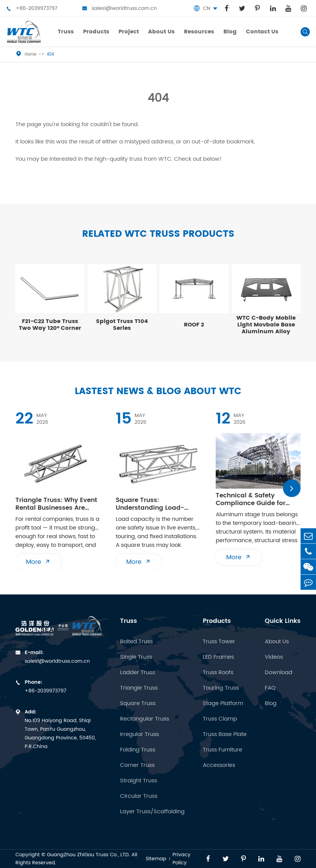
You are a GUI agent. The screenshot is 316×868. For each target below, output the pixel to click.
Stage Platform (223, 704)
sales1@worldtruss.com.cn (119, 8)
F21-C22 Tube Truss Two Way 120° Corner (50, 325)
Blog (271, 704)
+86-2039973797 (32, 8)
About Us (277, 642)
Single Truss (136, 657)
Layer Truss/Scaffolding (152, 812)
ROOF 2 (194, 325)
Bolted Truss (136, 642)
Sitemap (156, 859)
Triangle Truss (139, 688)
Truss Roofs (218, 673)
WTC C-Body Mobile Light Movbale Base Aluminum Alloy (266, 325)
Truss (129, 621)
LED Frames (218, 657)
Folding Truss (138, 750)
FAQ (270, 688)
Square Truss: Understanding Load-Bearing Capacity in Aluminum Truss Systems (156, 504)
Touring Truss (221, 688)
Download (279, 673)
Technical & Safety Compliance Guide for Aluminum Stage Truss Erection (252, 500)
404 (50, 55)
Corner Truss (137, 765)
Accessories (219, 765)
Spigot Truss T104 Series (122, 325)
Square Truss (138, 704)
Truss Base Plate (225, 734)
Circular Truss (139, 796)
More (38, 562)
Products (217, 621)
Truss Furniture (222, 750)
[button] (292, 488)
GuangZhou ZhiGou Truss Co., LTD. (88, 855)
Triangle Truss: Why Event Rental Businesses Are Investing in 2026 (56, 504)
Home (31, 55)
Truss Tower (219, 642)
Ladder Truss (137, 673)
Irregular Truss (139, 734)
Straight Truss (139, 781)
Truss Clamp (220, 719)
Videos (274, 657)
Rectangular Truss (145, 719)
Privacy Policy (181, 859)
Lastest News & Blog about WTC (158, 391)
